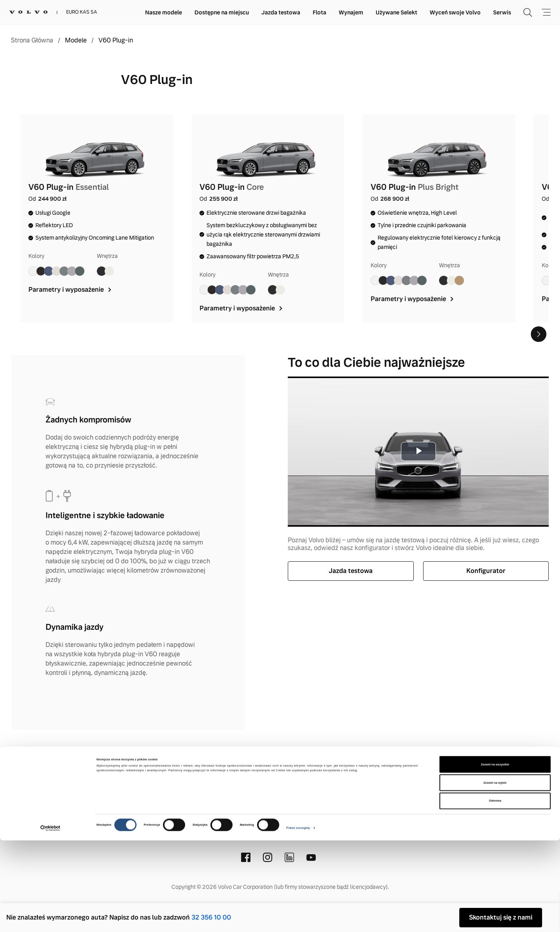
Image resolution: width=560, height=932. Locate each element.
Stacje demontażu (403, 771)
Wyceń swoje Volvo (455, 12)
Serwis (502, 12)
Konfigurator (486, 571)
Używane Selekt (396, 12)
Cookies (352, 771)
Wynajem (351, 12)
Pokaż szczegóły (298, 920)
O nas (173, 771)
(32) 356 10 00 (265, 822)
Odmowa (495, 893)
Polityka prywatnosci (296, 771)
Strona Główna (32, 40)
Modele (76, 40)
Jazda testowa (281, 12)
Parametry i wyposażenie (71, 290)
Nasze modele (164, 12)
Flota (319, 12)
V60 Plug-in (116, 40)
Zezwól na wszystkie (495, 856)
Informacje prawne (222, 771)
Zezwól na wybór (495, 874)
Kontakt (141, 771)
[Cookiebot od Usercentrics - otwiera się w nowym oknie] (50, 920)
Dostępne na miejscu (222, 12)
